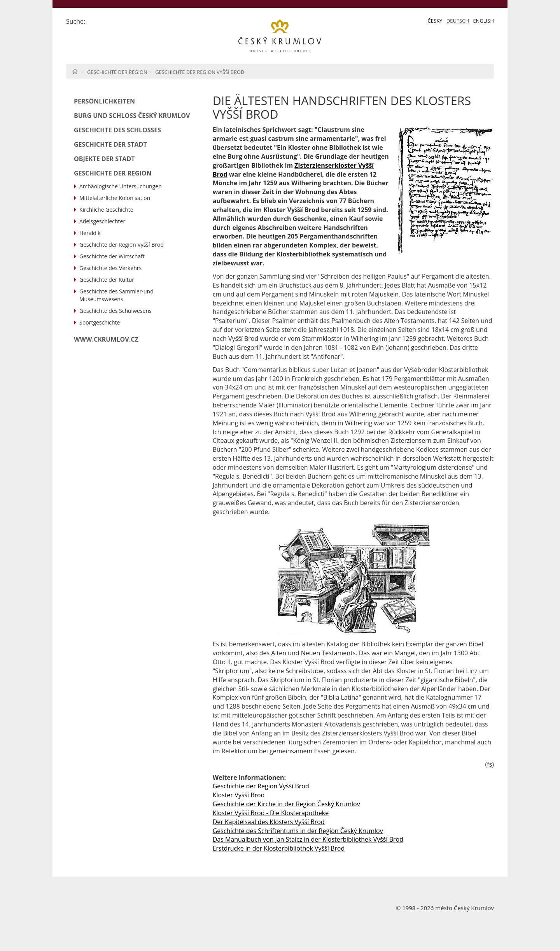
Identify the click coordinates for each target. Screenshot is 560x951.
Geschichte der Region (117, 72)
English (483, 21)
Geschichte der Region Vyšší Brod (200, 72)
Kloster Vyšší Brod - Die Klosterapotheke (271, 813)
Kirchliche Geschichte (106, 210)
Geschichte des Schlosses (117, 130)
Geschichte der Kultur (107, 280)
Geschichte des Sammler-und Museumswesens (116, 295)
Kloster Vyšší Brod (239, 795)
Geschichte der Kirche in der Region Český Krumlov (286, 804)
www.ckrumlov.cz (106, 339)
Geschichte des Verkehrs (110, 268)
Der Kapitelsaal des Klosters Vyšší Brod (269, 822)
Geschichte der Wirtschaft (112, 256)
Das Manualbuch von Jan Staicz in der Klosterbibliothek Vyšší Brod (308, 839)
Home (75, 71)
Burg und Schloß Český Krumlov (132, 116)
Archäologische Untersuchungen (121, 186)
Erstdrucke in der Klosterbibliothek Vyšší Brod (279, 848)
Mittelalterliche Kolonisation (115, 198)
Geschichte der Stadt (110, 144)
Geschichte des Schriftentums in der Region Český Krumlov (298, 831)
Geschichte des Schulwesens (115, 311)
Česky (435, 21)
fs (489, 764)
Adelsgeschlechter (102, 221)
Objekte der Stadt (104, 159)
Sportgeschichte (100, 322)
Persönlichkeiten (104, 101)
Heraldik (90, 233)
